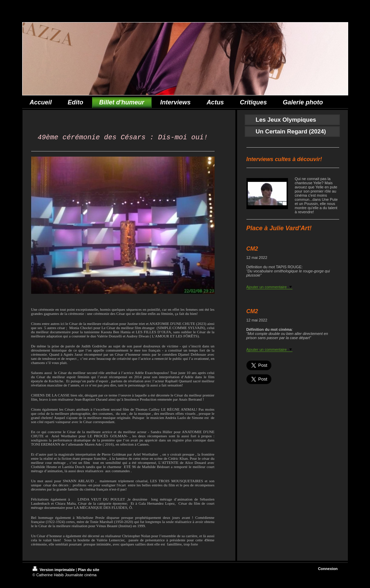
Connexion (328, 570)
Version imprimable (54, 571)
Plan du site (89, 571)
